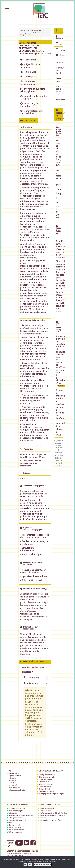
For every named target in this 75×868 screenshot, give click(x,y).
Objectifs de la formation (30, 66)
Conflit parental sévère (48, 808)
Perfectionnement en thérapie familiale (53, 813)
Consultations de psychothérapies (51, 820)
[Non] (72, 862)
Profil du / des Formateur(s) (30, 105)
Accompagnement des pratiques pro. (51, 794)
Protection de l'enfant (46, 792)
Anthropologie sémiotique (18, 820)
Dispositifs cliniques (51, 805)
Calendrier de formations (47, 777)
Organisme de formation (51, 771)
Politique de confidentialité (43, 864)
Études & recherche (18, 805)
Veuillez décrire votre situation (33, 670)
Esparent (43, 818)
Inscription (28, 121)
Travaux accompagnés (16, 811)
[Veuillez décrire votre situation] (35, 683)
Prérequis (28, 77)
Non (30, 864)
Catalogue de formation (47, 775)
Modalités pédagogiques (28, 83)
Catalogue (23, 31)
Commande (60, 50)
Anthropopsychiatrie (15, 818)
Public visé (28, 72)
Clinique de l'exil (36, 31)
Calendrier (60, 37)
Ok (25, 864)
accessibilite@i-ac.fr (59, 194)
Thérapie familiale (45, 787)
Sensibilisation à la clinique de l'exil (64, 429)
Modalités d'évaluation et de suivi (34, 98)
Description (28, 60)
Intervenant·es (44, 782)
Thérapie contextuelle (16, 832)
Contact (59, 43)
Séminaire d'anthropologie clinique (20, 816)
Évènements (13, 813)
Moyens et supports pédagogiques (33, 90)
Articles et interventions (17, 808)
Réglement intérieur (46, 784)
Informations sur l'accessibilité (31, 112)
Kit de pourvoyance (45, 780)
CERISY (11, 823)
